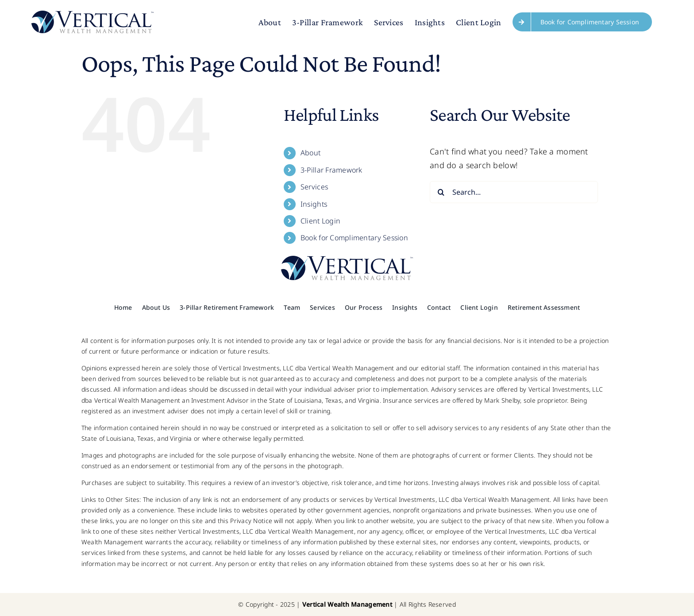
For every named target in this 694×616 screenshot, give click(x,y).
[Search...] (514, 192)
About (310, 153)
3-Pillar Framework (332, 170)
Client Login (320, 221)
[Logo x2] (347, 260)
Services (314, 187)
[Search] (441, 192)
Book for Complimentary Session (354, 238)
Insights (314, 204)
